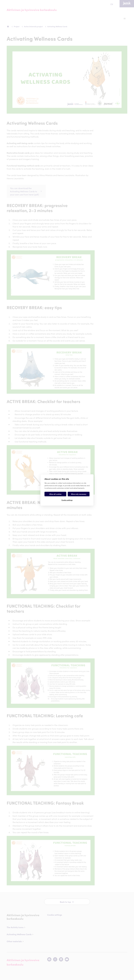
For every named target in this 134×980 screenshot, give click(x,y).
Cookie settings (67, 500)
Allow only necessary (79, 494)
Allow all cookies (55, 494)
